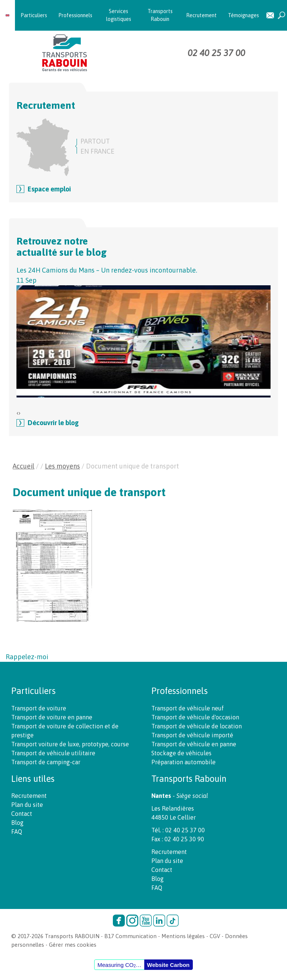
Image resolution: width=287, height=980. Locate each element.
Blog (17, 823)
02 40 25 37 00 (216, 53)
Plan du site (27, 805)
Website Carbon (168, 965)
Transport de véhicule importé (192, 735)
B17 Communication (130, 936)
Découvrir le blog (53, 423)
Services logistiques (119, 15)
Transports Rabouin (160, 15)
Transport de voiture (39, 708)
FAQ (17, 832)
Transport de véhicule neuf (188, 708)
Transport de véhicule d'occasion (195, 717)
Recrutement (201, 15)
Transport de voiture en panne (52, 717)
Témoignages (243, 15)
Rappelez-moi (27, 657)
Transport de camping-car (46, 762)
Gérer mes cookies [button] (73, 945)
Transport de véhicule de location (197, 726)
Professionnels (75, 15)
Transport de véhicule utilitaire (53, 753)
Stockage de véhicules (181, 753)
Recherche (281, 16)
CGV (215, 936)
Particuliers (34, 15)
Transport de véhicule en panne (194, 744)
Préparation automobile (183, 762)
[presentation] (17, 413)
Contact (270, 16)
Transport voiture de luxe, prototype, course (70, 744)
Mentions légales (183, 936)
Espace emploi (49, 189)
